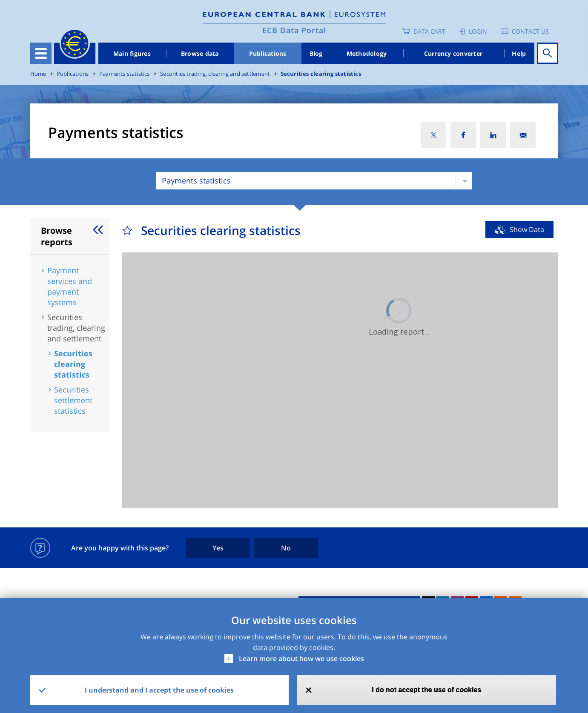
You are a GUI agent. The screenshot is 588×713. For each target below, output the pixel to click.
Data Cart (429, 31)
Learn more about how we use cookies (301, 659)
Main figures (132, 53)
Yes (218, 548)
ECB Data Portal (294, 30)
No (286, 548)
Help (519, 53)
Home (38, 74)
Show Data (527, 229)
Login (478, 31)
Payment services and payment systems (70, 286)
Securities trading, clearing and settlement (215, 74)
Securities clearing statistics (321, 74)
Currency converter (453, 53)
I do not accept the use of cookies (426, 690)
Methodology (367, 53)
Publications (268, 53)
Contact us (530, 31)
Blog (316, 53)
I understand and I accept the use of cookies (159, 690)
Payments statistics (125, 74)
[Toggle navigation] (41, 53)
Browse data (200, 53)
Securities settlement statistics (73, 400)
